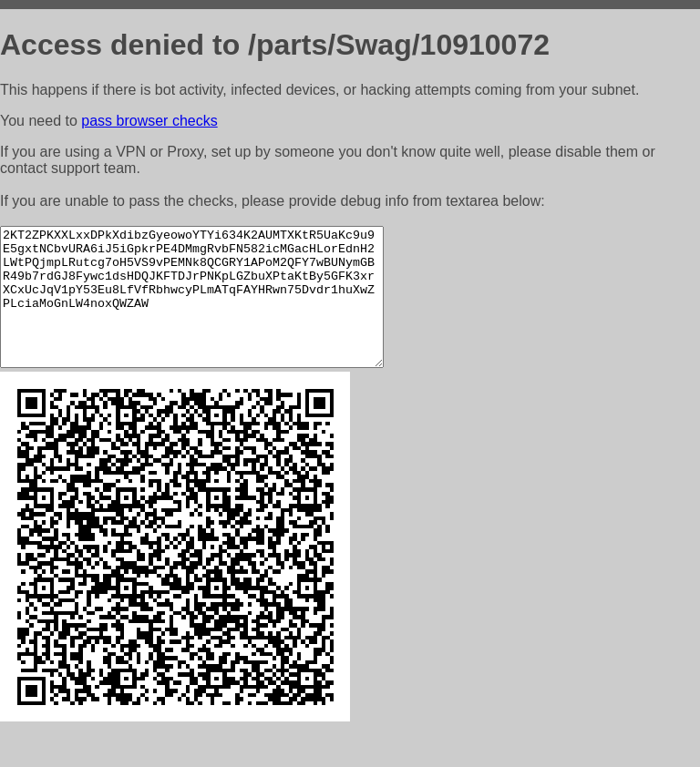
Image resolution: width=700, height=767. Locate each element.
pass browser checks (149, 121)
